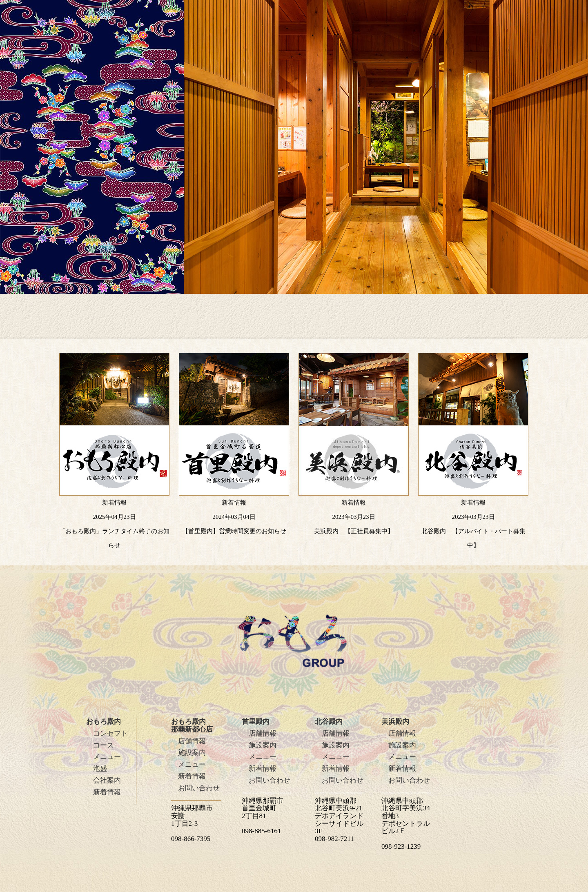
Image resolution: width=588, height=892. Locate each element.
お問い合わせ (199, 788)
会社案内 (107, 780)
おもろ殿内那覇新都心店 (192, 725)
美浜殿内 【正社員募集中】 (354, 531)
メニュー (107, 757)
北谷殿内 (329, 722)
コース (104, 745)
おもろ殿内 (104, 722)
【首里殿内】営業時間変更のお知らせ (234, 531)
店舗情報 (192, 741)
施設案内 (192, 753)
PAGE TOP (538, 730)
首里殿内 (256, 722)
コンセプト (110, 733)
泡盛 (100, 769)
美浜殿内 (395, 722)
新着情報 (107, 792)
